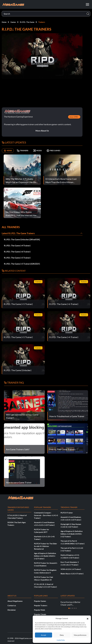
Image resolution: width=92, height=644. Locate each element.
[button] (88, 618)
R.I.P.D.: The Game (27, 22)
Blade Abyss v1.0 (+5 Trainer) (72, 574)
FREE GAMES (53, 151)
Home (4, 22)
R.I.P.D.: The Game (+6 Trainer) (17, 252)
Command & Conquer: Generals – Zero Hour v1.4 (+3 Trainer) (46, 515)
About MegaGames (15, 601)
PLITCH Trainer (67, 513)
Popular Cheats (40, 614)
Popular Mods (40, 610)
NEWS (8, 151)
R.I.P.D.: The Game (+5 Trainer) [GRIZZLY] (22, 264)
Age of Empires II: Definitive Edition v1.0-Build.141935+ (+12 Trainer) (72, 534)
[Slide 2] (71, 608)
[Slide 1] (69, 608)
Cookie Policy (61, 640)
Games (13, 22)
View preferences (80, 635)
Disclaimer (12, 610)
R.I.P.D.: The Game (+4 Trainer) (17, 246)
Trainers (42, 22)
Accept (44, 635)
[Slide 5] (76, 608)
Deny (62, 635)
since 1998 (74, 117)
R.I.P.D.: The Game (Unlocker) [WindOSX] (22, 239)
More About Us (42, 131)
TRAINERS (23, 151)
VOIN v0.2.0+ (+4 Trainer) (71, 569)
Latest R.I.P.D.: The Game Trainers (18, 233)
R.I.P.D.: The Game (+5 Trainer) (17, 258)
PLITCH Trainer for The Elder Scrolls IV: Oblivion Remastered (46, 546)
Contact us (12, 605)
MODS (37, 151)
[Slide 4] (74, 608)
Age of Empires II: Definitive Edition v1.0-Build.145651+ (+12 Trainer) (45, 556)
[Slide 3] (73, 608)
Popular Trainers (41, 605)
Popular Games (40, 601)
